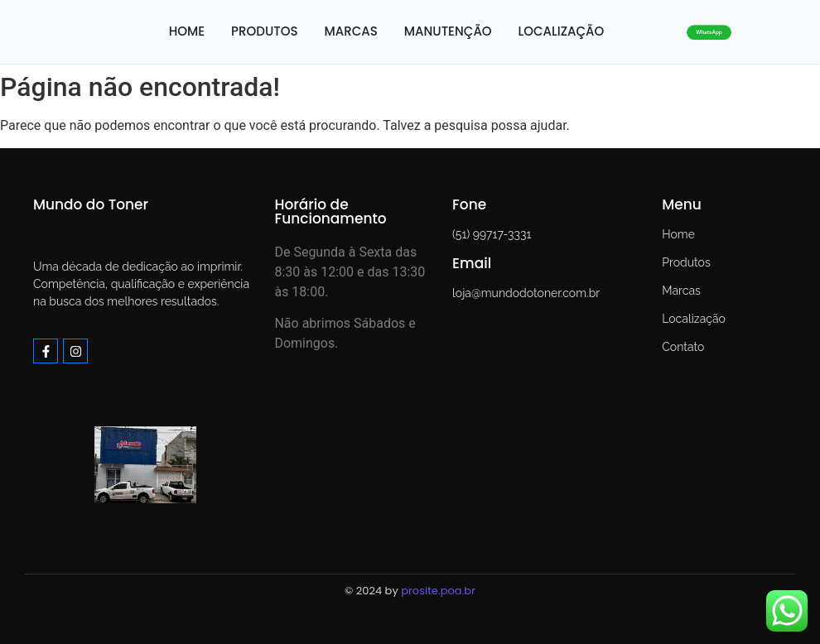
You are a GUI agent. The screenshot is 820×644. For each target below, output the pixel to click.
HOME (187, 31)
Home (678, 234)
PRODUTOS (264, 31)
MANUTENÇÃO (448, 31)
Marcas (681, 291)
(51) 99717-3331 (492, 234)
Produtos (686, 262)
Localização (694, 319)
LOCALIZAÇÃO (562, 31)
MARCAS (351, 31)
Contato (683, 347)
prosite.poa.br (438, 591)
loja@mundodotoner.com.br (526, 293)
